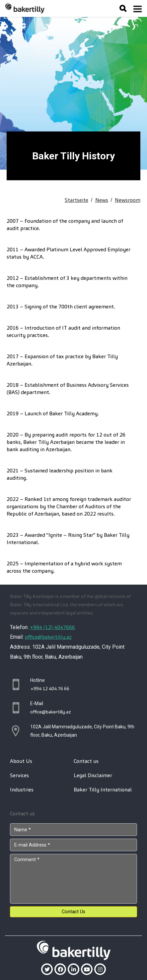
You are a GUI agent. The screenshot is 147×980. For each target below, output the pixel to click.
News (102, 200)
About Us (21, 761)
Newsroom (128, 200)
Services (19, 775)
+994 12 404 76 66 (50, 689)
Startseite (76, 200)
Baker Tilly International (103, 790)
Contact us (86, 761)
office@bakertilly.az (48, 637)
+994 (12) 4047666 (52, 627)
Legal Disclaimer (93, 775)
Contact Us (73, 912)
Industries (22, 790)
